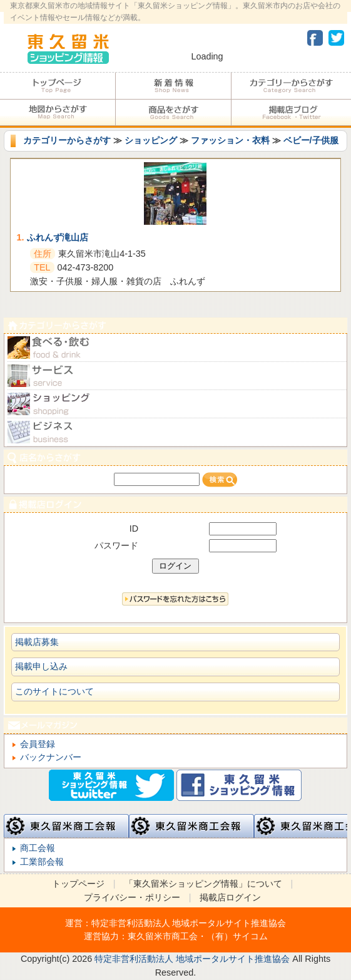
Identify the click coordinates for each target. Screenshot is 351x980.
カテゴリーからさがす (291, 86)
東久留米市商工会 (163, 936)
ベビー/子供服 (311, 140)
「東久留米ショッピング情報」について (203, 884)
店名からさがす (176, 457)
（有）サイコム (237, 936)
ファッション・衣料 (230, 140)
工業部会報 (42, 862)
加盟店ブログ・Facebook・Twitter (291, 113)
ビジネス (176, 432)
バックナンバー (51, 757)
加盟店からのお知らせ (173, 86)
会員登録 (38, 744)
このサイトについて (54, 691)
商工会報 (38, 848)
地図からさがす (58, 113)
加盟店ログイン (176, 504)
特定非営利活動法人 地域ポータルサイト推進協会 (189, 923)
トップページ (58, 86)
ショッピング (151, 140)
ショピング (176, 404)
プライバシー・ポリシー (132, 897)
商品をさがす (173, 113)
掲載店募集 (37, 642)
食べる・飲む (176, 348)
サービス (176, 376)
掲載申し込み (41, 666)
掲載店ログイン (230, 897)
